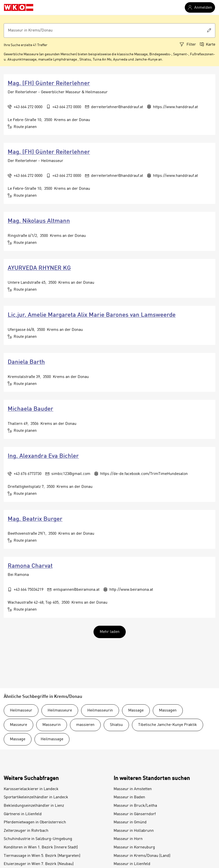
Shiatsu (116, 725)
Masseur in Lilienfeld (132, 864)
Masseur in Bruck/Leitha (135, 806)
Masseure (18, 725)
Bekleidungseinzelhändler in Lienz (34, 806)
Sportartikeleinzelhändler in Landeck (36, 797)
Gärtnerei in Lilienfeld (23, 814)
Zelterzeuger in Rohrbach (26, 831)
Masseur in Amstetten (133, 789)
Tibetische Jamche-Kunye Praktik (168, 725)
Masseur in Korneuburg (134, 847)
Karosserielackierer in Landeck (31, 789)
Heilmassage (52, 739)
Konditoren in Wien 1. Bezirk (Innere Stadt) (41, 847)
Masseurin (52, 725)
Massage (136, 711)
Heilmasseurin (100, 711)
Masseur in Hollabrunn (134, 831)
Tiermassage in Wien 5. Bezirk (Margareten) (42, 856)
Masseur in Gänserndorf (135, 814)
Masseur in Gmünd (130, 822)
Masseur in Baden (129, 797)
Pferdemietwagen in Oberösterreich (35, 822)
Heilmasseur (21, 711)
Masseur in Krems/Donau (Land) (142, 856)
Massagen (168, 711)
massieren (85, 725)
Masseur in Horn (128, 839)
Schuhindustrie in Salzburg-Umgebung (38, 839)
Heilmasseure (60, 711)
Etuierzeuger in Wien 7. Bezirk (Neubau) (39, 864)
